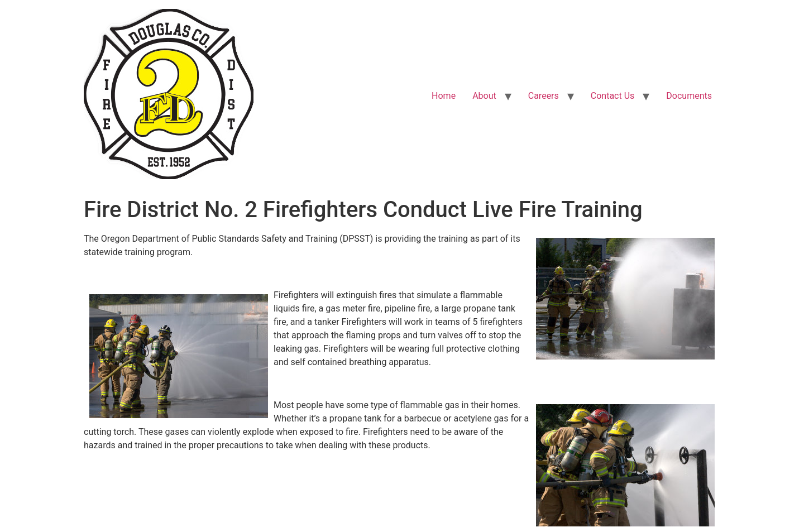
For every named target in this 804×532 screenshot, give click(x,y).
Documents (689, 96)
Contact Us (613, 96)
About (484, 96)
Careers (544, 96)
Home (444, 96)
